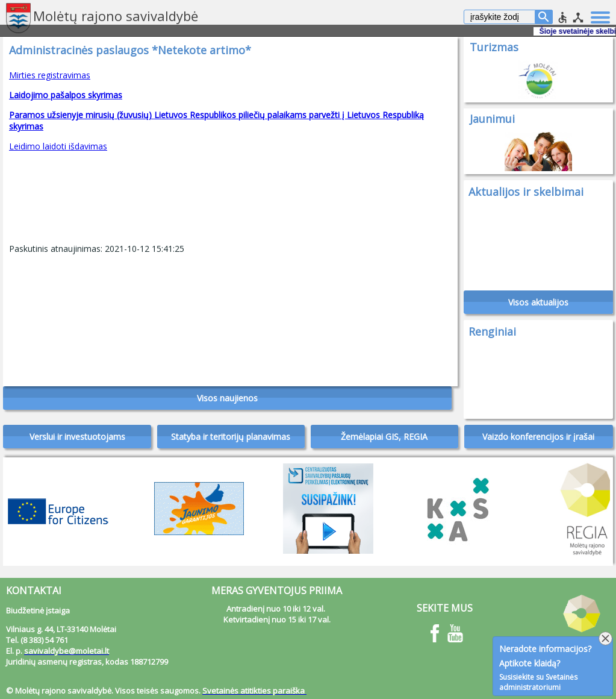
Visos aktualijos (538, 302)
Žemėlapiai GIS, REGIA (384, 437)
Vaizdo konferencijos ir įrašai (538, 437)
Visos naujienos (227, 398)
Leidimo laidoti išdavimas (58, 146)
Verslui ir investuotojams (77, 437)
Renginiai (492, 331)
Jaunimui (492, 119)
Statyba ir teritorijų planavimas (231, 437)
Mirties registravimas (50, 75)
